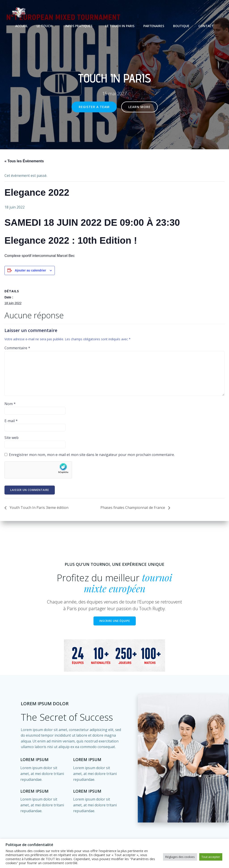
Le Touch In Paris (120, 25)
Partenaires (154, 25)
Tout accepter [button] (211, 857)
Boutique (181, 25)
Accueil (21, 25)
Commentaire (17, 348)
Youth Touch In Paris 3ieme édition (39, 508)
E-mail (11, 421)
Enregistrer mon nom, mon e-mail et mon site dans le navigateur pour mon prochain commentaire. (92, 455)
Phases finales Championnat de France (133, 508)
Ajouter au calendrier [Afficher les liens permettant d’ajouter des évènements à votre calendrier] (30, 271)
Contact (206, 25)
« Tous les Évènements (24, 161)
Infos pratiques (81, 25)
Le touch (46, 25)
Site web (12, 438)
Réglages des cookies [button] (180, 857)
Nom (10, 404)
